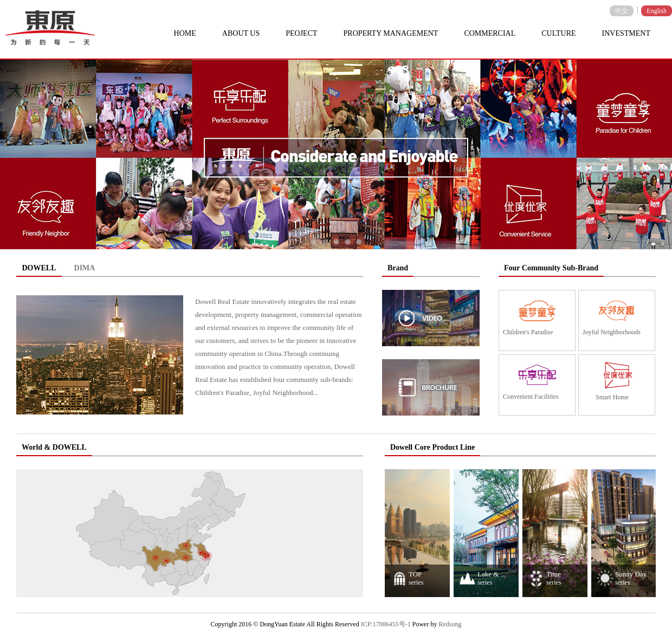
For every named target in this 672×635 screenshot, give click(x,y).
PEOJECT (301, 33)
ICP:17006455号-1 (386, 624)
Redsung (450, 624)
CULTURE (558, 33)
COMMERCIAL (490, 33)
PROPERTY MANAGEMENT (391, 33)
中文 (622, 11)
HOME (185, 33)
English (657, 11)
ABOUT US (241, 33)
